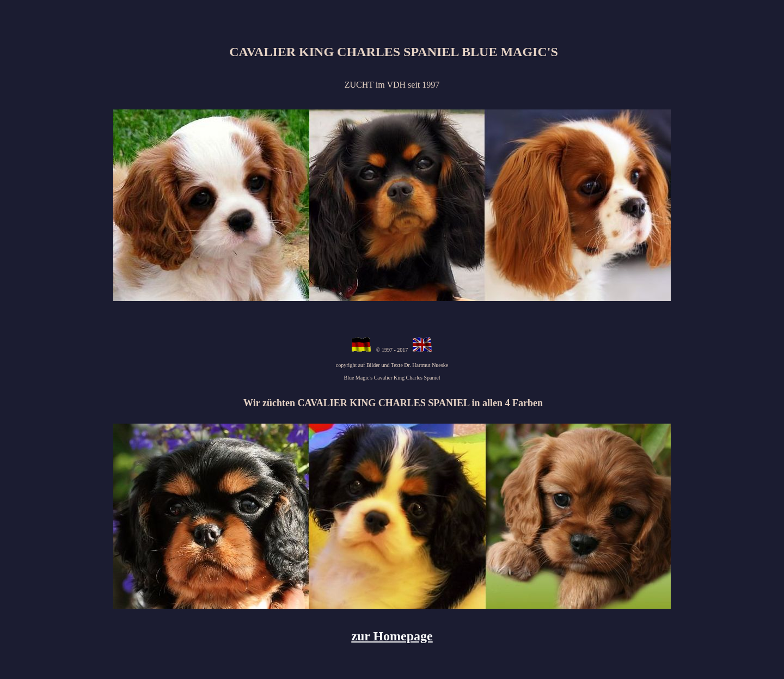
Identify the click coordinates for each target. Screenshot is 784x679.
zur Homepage (392, 636)
